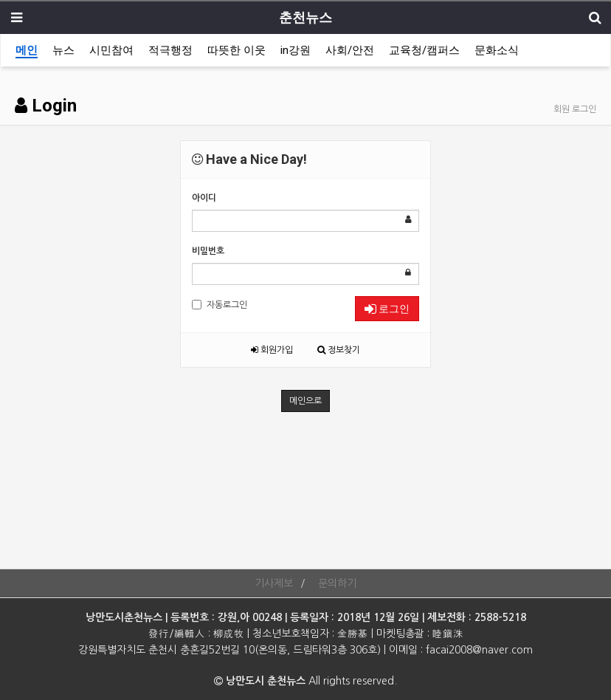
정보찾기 (339, 350)
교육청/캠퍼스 (424, 50)
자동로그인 (220, 305)
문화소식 (497, 50)
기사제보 (274, 583)
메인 (27, 50)
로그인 (387, 309)
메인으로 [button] (305, 401)
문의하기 (337, 583)
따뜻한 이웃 (237, 50)
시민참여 (111, 50)
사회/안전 (350, 50)
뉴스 (63, 50)
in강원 (296, 50)
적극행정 (170, 50)
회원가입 (272, 350)
